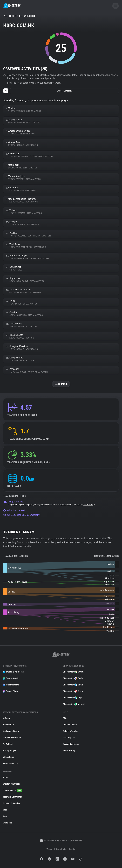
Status (5, 777)
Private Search (11, 678)
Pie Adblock (8, 744)
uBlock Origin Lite (10, 764)
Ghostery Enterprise (11, 803)
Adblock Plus (8, 725)
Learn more (89, 505)
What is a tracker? (14, 510)
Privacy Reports (12, 790)
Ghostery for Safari (73, 685)
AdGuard (7, 718)
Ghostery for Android (74, 704)
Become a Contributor (12, 797)
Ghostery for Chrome (74, 672)
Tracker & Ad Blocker (13, 672)
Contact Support (70, 725)
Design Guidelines (71, 744)
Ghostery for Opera (73, 691)
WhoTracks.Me (11, 685)
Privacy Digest (10, 691)
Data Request (69, 738)
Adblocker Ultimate (11, 731)
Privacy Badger (9, 751)
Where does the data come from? (22, 515)
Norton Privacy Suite (12, 738)
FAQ (65, 718)
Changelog (7, 823)
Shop (5, 810)
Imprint (72, 849)
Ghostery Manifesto (11, 784)
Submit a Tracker (70, 731)
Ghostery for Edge (72, 698)
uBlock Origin (8, 757)
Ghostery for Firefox (73, 678)
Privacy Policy (61, 849)
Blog (5, 816)
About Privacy (69, 751)
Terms (49, 849)
